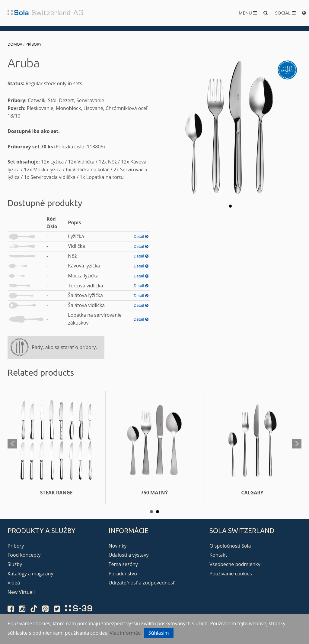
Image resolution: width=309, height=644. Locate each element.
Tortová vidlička (85, 286)
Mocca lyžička (83, 276)
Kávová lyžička (84, 266)
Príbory (33, 44)
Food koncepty (24, 555)
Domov (15, 44)
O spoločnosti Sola (230, 546)
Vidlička (76, 246)
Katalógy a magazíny (30, 574)
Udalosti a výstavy (129, 555)
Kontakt (218, 555)
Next (297, 444)
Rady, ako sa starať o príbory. (64, 347)
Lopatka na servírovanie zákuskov (95, 319)
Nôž (72, 256)
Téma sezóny (123, 564)
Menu (248, 13)
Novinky (118, 546)
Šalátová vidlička (86, 305)
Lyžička (76, 236)
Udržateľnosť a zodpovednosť (142, 583)
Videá (14, 583)
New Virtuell (21, 592)
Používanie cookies (231, 574)
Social (285, 13)
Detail (141, 236)
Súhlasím (159, 633)
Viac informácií (126, 633)
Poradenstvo (123, 574)
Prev (12, 444)
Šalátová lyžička (85, 295)
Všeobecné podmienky (235, 564)
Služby (15, 564)
